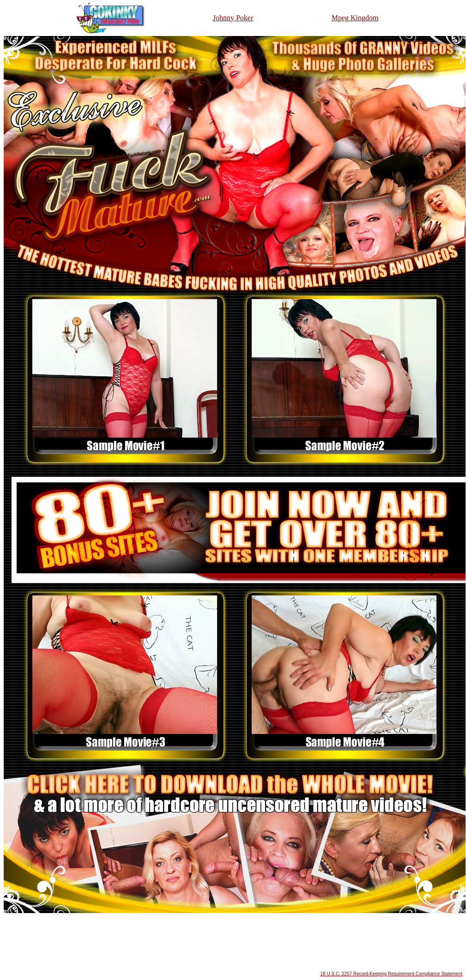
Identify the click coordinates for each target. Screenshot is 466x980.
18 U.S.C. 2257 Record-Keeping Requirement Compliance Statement (391, 974)
